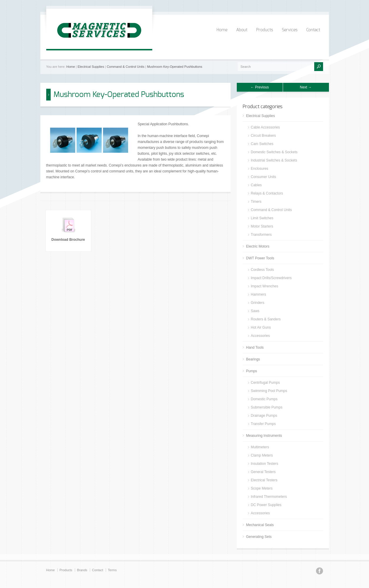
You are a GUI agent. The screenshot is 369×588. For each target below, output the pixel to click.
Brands (82, 570)
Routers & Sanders (266, 319)
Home (222, 30)
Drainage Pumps (264, 416)
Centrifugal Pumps (265, 383)
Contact (313, 30)
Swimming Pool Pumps (269, 391)
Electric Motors (258, 246)
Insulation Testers (265, 464)
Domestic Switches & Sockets (274, 152)
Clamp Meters (262, 455)
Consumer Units (264, 177)
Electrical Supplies (91, 67)
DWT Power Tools (260, 258)
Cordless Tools (262, 270)
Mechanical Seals (260, 525)
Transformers (261, 235)
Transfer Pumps (263, 424)
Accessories (260, 336)
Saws (255, 311)
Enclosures (260, 169)
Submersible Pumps (267, 407)
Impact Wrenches (265, 286)
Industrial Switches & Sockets (274, 160)
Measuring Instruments (264, 436)
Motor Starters (262, 226)
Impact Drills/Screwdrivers (271, 278)
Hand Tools (255, 347)
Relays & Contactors (267, 193)
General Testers (263, 472)
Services (290, 30)
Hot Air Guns (261, 327)
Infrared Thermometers (269, 497)
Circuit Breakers (263, 136)
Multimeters (260, 447)
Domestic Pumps (264, 399)
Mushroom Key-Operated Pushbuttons (175, 67)
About (242, 30)
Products (265, 30)
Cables (256, 185)
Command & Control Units (125, 67)
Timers (256, 202)
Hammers (259, 294)
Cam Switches (262, 144)
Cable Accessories (265, 127)
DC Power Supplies (266, 505)
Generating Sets (259, 537)
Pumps (252, 371)
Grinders (258, 303)
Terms (112, 570)
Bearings (253, 359)
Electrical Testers (264, 480)
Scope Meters (262, 488)
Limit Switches (262, 218)
